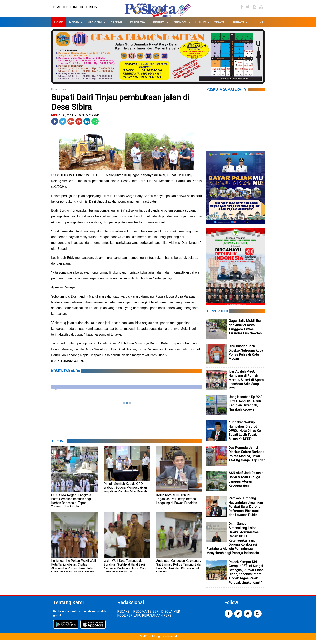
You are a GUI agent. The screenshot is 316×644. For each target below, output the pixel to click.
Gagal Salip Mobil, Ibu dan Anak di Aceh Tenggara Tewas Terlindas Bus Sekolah (245, 331)
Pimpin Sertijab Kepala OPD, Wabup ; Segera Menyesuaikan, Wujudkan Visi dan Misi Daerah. (125, 492)
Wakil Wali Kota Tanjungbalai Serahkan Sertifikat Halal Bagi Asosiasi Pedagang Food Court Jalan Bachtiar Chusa (126, 570)
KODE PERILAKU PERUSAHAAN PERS (144, 620)
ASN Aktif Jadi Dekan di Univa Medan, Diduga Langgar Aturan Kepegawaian (246, 483)
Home (59, 26)
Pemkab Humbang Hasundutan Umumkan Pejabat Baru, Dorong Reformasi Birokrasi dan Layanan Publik (246, 511)
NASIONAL (95, 26)
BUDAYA (239, 26)
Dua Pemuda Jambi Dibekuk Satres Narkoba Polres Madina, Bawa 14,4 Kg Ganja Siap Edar (247, 458)
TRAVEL (220, 26)
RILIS (93, 9)
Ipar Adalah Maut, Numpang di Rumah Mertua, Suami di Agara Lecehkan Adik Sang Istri (246, 384)
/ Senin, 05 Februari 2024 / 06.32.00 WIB (78, 119)
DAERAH (116, 26)
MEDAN (74, 26)
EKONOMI (180, 26)
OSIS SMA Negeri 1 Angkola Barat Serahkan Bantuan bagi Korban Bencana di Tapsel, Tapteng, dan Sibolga (71, 505)
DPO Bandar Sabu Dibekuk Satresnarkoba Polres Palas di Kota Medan (246, 356)
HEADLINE (61, 9)
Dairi (63, 93)
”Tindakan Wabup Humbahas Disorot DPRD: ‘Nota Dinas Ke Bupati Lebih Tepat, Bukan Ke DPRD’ (245, 435)
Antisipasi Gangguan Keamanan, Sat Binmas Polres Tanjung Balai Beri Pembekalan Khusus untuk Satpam (179, 570)
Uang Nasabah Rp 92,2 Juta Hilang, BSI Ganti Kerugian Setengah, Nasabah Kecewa (245, 407)
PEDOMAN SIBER (146, 615)
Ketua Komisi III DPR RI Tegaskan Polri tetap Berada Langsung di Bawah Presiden (177, 503)
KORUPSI (159, 26)
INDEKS (79, 9)
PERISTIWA (137, 26)
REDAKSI (124, 615)
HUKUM (201, 26)
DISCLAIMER (171, 615)
